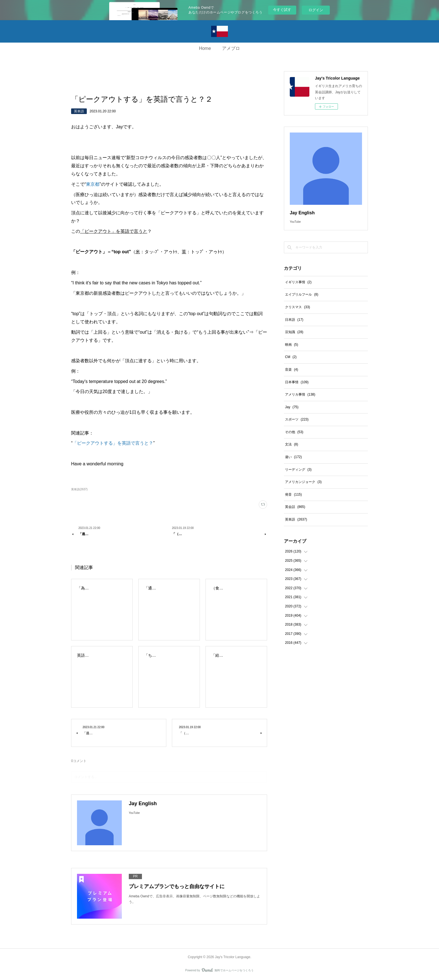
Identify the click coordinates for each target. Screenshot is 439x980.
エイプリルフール (302, 294)
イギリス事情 (298, 282)
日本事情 (297, 382)
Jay (292, 407)
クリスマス (297, 307)
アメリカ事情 (300, 394)
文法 (292, 444)
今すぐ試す (282, 10)
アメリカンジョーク (303, 482)
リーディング (298, 470)
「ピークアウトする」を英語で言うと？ (113, 443)
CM (291, 357)
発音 (293, 494)
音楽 (292, 370)
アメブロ (231, 48)
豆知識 (294, 332)
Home (205, 48)
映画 (292, 345)
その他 (294, 432)
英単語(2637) (79, 489)
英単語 (79, 111)
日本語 (294, 320)
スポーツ (297, 419)
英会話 (295, 507)
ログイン (316, 10)
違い (293, 457)
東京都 (93, 184)
